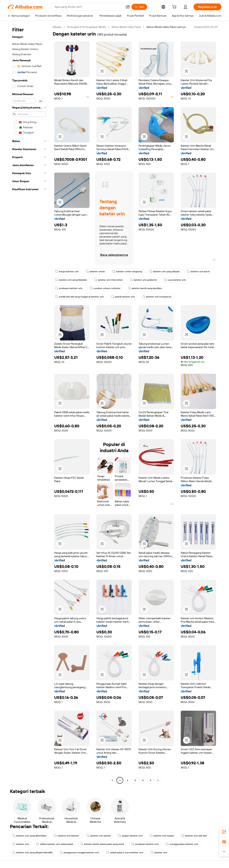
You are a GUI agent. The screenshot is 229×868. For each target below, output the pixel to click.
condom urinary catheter (105, 288)
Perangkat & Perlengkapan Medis (86, 27)
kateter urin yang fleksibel (71, 280)
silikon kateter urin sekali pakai (55, 844)
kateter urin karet (198, 272)
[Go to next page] (158, 780)
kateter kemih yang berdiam (145, 288)
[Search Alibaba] (88, 7)
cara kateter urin (175, 280)
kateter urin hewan (162, 836)
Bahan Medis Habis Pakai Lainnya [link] (166, 27)
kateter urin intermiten (108, 280)
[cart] (175, 7)
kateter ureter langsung (127, 272)
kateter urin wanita (99, 836)
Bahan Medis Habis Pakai (126, 27)
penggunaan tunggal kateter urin (79, 853)
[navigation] (29, 404)
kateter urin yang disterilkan (29, 836)
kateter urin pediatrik (143, 280)
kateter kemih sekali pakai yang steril (102, 844)
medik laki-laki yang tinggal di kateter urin (79, 297)
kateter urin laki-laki (194, 836)
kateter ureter (96, 272)
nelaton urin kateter (67, 836)
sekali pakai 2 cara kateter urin (125, 853)
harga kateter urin (67, 272)
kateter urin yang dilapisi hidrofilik (32, 853)
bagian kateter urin (130, 836)
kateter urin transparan (157, 297)
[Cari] (139, 7)
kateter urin (21, 844)
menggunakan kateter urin (182, 844)
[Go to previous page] (112, 780)
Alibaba (57, 27)
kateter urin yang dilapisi (164, 272)
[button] (128, 7)
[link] (224, 832)
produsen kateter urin (69, 288)
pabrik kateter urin (123, 297)
